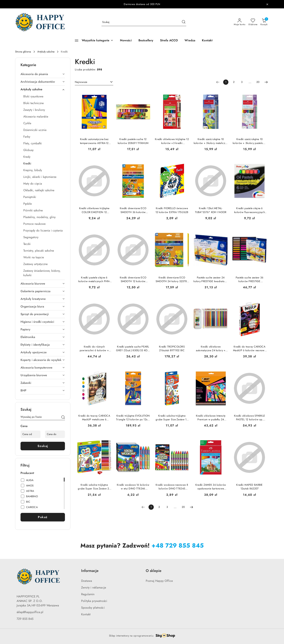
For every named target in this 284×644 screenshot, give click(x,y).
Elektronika (43, 337)
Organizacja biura (43, 307)
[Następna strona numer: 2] (266, 82)
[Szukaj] (63, 418)
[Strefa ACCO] (169, 41)
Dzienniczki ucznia (35, 130)
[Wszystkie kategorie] (92, 41)
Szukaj (43, 446)
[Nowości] (126, 41)
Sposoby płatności (93, 608)
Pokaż (43, 517)
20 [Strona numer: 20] (258, 82)
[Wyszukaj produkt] (144, 22)
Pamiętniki (30, 197)
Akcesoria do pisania (43, 74)
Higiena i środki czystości (43, 322)
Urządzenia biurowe (43, 375)
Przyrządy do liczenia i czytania (43, 231)
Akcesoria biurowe (43, 284)
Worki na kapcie (34, 257)
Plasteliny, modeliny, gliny (39, 217)
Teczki (27, 244)
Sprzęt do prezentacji (43, 314)
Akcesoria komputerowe (43, 368)
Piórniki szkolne (33, 210)
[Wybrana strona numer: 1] (226, 82)
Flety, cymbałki (33, 143)
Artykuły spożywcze (43, 352)
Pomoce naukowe (34, 224)
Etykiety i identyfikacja (43, 345)
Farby (27, 137)
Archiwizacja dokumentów (43, 82)
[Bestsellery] (146, 41)
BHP (43, 391)
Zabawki (43, 383)
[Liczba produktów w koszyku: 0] (264, 22)
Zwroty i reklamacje (94, 588)
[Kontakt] (207, 41)
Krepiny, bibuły (33, 170)
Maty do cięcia (33, 184)
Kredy (27, 157)
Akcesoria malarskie (36, 117)
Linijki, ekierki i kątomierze (40, 177)
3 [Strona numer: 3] (242, 82)
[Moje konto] (240, 22)
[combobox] (94, 82)
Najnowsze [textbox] (81, 82)
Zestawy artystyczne (35, 264)
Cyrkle (27, 123)
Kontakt (86, 614)
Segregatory (31, 237)
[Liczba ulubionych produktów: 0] (253, 22)
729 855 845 (25, 619)
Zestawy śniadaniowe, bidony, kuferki (42, 273)
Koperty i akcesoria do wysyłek (43, 360)
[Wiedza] (190, 41)
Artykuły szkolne (43, 89)
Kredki (27, 164)
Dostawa (87, 581)
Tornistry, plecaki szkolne (39, 251)
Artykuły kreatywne (43, 299)
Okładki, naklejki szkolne (39, 190)
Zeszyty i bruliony (34, 110)
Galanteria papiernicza (43, 291)
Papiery (43, 329)
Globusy (28, 150)
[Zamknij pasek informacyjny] (267, 4)
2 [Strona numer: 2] (234, 82)
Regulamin (88, 594)
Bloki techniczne (33, 103)
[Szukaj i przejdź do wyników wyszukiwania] (184, 22)
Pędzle (28, 204)
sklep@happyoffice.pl (30, 612)
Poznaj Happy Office (159, 581)
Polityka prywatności (94, 601)
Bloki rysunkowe (33, 96)
